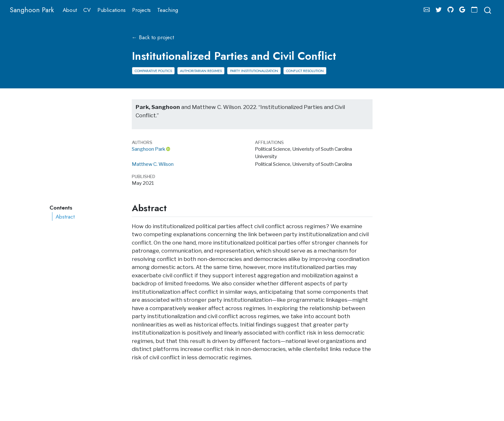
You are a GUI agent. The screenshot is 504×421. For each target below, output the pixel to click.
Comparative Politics (153, 71)
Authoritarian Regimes (201, 71)
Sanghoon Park (148, 149)
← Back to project (153, 37)
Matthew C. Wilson (153, 164)
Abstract (65, 217)
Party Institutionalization (254, 71)
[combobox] (488, 10)
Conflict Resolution (305, 71)
